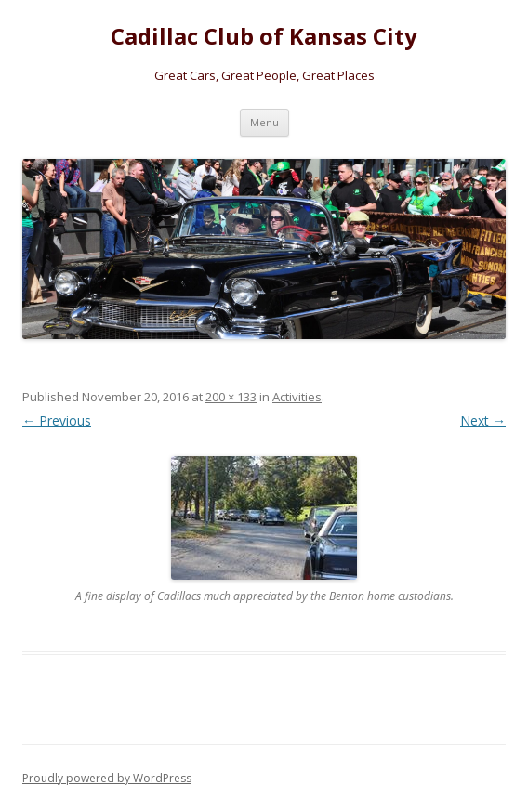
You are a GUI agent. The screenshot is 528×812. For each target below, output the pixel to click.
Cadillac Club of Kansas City (264, 37)
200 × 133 (231, 397)
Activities (297, 397)
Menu (264, 122)
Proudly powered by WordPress (107, 778)
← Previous (57, 420)
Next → (483, 420)
